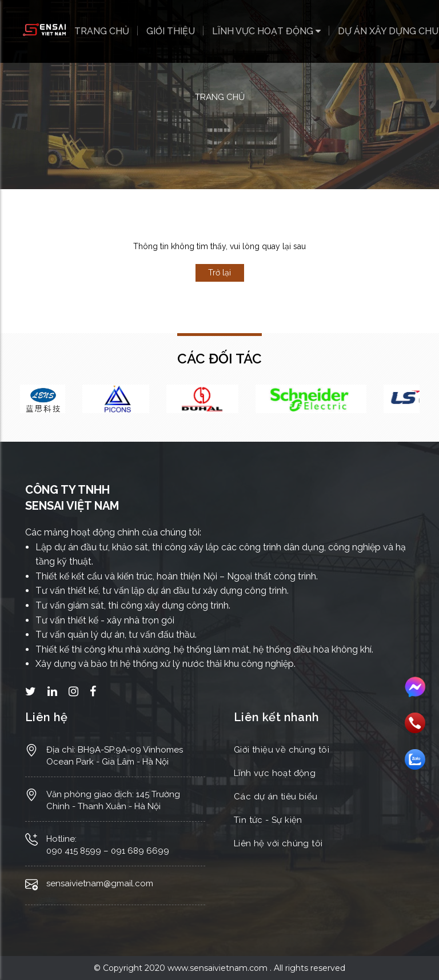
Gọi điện (415, 723)
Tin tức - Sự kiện (268, 820)
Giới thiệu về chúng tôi (282, 750)
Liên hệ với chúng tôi (278, 843)
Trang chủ (102, 31)
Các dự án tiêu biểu (276, 797)
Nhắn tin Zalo (415, 759)
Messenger (415, 687)
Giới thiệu (171, 31)
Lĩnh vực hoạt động (266, 31)
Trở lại (219, 273)
